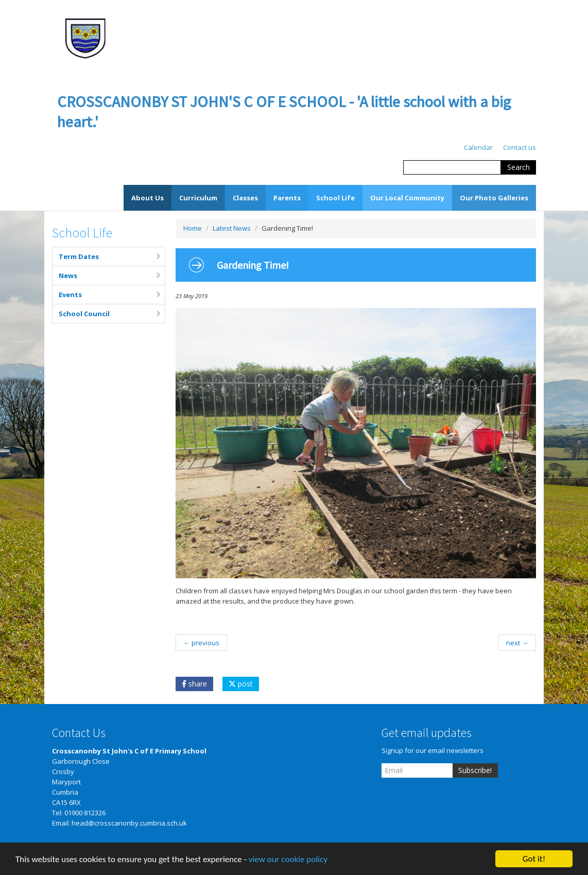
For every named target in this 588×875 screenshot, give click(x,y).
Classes (245, 198)
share (194, 684)
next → (517, 643)
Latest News (232, 228)
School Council (110, 314)
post (241, 684)
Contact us (520, 147)
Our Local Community (407, 198)
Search (518, 167)
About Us (148, 198)
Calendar (478, 147)
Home (193, 228)
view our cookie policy (288, 860)
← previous (201, 643)
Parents (287, 198)
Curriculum (198, 198)
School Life (335, 198)
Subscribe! (475, 770)
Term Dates (110, 256)
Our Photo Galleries (494, 198)
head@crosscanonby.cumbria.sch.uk (129, 823)
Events (110, 295)
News (110, 276)
